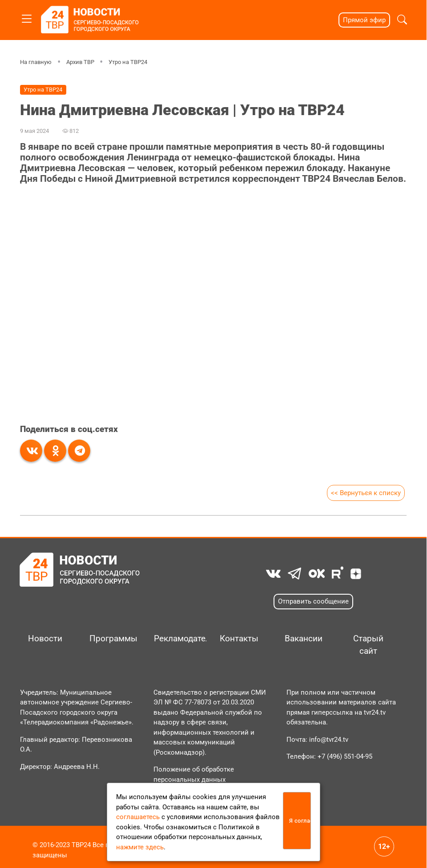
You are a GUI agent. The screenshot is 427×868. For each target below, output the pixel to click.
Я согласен (300, 821)
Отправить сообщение (313, 601)
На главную (36, 62)
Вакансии (304, 639)
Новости (45, 639)
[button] (402, 20)
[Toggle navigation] (27, 17)
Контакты (239, 639)
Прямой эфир (364, 20)
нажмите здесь (140, 847)
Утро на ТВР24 (128, 62)
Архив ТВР (80, 62)
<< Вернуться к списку (366, 493)
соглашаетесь (138, 817)
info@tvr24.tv (329, 740)
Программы (112, 639)
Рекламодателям (177, 639)
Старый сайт (368, 645)
